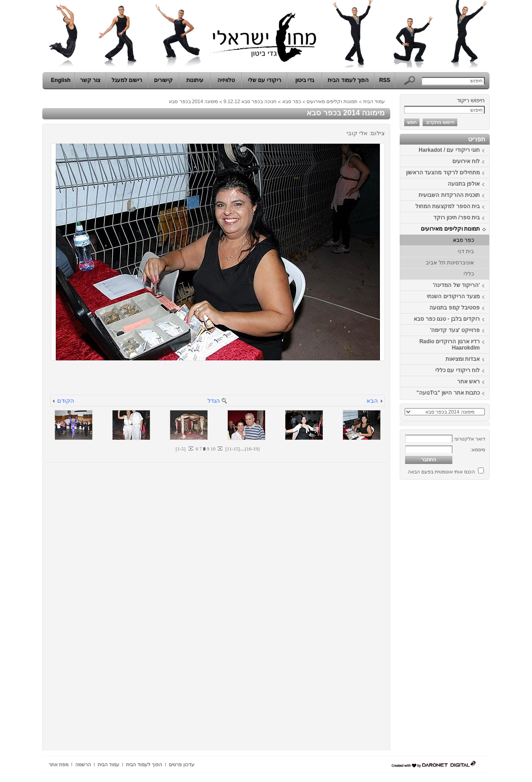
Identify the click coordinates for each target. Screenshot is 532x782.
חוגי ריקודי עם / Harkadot (449, 150)
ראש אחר (469, 382)
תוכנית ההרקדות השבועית (449, 195)
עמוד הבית (374, 101)
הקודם (66, 401)
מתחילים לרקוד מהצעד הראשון (443, 173)
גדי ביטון (305, 80)
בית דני (466, 251)
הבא (372, 401)
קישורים (163, 80)
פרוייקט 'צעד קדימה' (455, 330)
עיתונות (195, 80)
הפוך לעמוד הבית (348, 80)
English (61, 80)
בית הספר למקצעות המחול (448, 206)
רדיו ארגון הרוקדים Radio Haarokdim (450, 345)
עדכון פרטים (182, 764)
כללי (469, 274)
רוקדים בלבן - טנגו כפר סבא (447, 319)
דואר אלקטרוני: (469, 439)
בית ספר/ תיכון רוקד (457, 218)
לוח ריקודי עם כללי (458, 370)
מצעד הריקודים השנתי (453, 296)
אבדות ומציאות (463, 359)
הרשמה (83, 764)
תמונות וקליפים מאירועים (450, 229)
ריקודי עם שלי (265, 80)
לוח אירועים (466, 161)
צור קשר (90, 80)
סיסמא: (478, 450)
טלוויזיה (226, 80)
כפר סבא (463, 240)
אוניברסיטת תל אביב (450, 263)
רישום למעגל (127, 80)
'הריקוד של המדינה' (456, 285)
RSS (385, 80)
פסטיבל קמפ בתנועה (455, 308)
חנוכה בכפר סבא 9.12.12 (250, 101)
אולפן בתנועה (464, 184)
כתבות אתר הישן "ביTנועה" (448, 393)
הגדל (214, 401)
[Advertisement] (463, 618)
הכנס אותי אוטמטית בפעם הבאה (441, 472)
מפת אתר (59, 764)
